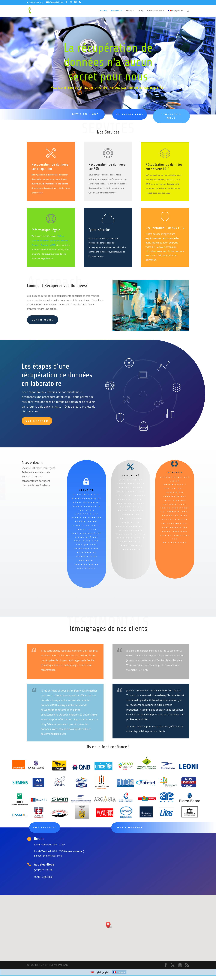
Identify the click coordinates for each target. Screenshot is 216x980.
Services (115, 11)
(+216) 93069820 (36, 2)
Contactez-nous (156, 11)
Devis (129, 11)
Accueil (104, 11)
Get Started (37, 421)
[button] (109, 925)
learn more (43, 320)
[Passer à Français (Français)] (119, 972)
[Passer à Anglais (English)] (101, 972)
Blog (141, 11)
